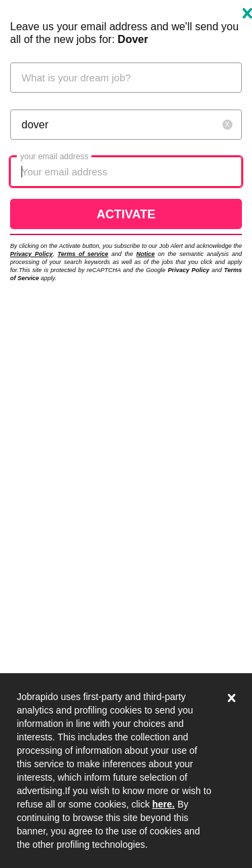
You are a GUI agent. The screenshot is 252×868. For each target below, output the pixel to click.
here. (164, 804)
